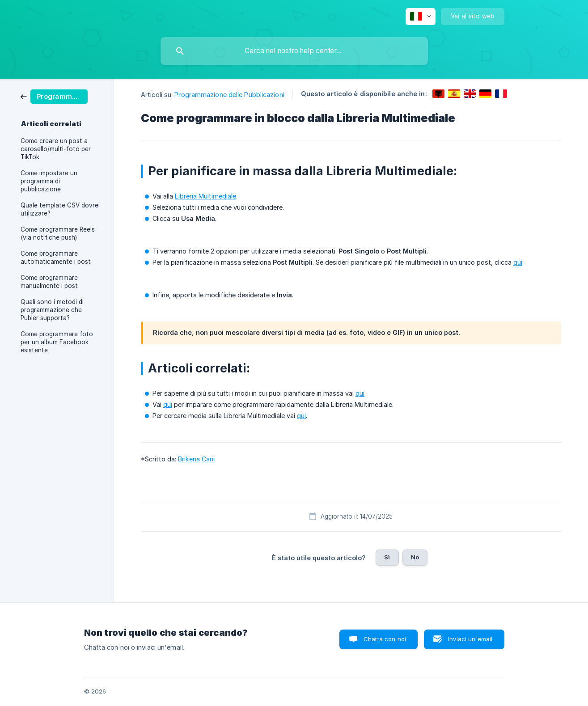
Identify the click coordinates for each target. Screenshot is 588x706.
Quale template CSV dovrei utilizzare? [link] (60, 209)
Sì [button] (387, 557)
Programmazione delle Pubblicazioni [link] (229, 95)
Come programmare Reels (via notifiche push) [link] (58, 233)
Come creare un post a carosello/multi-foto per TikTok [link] (56, 149)
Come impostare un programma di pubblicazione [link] (49, 181)
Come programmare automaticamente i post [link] (56, 258)
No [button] (415, 557)
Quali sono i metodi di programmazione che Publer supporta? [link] (52, 310)
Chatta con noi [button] (385, 639)
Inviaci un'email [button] (470, 639)
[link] (54, 96)
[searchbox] (294, 51)
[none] (421, 17)
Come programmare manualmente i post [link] (49, 282)
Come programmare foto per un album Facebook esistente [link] (57, 342)
